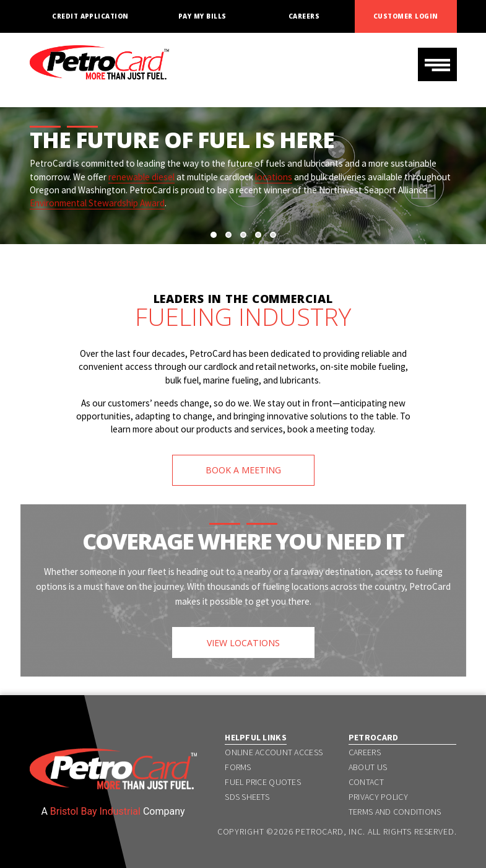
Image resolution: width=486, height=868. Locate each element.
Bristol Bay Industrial (95, 811)
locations (274, 177)
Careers (304, 16)
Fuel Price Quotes (263, 782)
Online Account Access (274, 752)
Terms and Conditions (395, 812)
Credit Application (90, 16)
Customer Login (406, 16)
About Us (368, 767)
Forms (238, 767)
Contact (366, 782)
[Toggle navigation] (437, 64)
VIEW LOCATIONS (243, 643)
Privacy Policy (378, 797)
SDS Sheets (247, 797)
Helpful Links (256, 737)
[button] (214, 235)
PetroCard (374, 737)
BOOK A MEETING (243, 470)
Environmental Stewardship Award (97, 203)
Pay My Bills (202, 16)
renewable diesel (141, 177)
